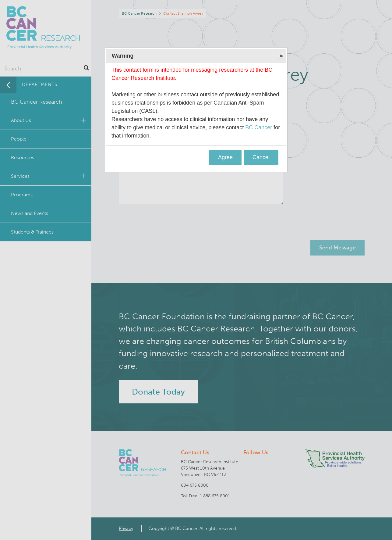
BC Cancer (259, 127)
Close (281, 56)
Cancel (261, 157)
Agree (225, 157)
